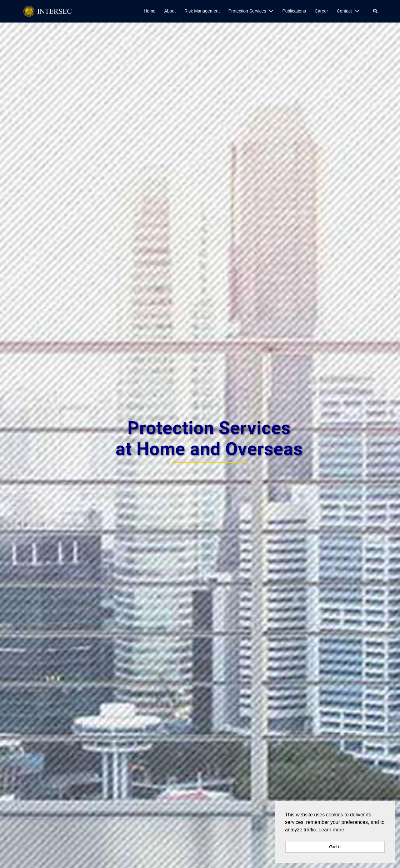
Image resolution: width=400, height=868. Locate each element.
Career (321, 11)
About (170, 11)
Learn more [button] (331, 830)
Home (150, 11)
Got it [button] (335, 847)
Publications (294, 11)
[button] (376, 11)
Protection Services (247, 11)
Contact (344, 11)
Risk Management (202, 11)
